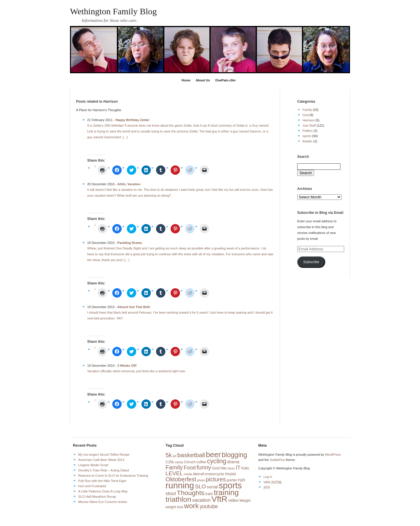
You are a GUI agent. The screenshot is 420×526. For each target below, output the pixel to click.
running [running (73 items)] (180, 485)
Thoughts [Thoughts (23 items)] (191, 493)
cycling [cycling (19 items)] (217, 461)
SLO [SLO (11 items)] (201, 486)
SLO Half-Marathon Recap (97, 497)
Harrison (309, 120)
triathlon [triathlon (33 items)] (178, 499)
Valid (273, 482)
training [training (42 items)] (226, 492)
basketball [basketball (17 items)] (191, 455)
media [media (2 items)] (188, 474)
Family (307, 110)
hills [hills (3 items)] (224, 468)
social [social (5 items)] (212, 487)
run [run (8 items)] (242, 480)
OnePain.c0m (225, 80)
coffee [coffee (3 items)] (201, 462)
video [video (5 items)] (233, 500)
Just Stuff (309, 125)
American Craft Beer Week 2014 (101, 460)
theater (307, 141)
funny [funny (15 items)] (204, 467)
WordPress (333, 455)
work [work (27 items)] (191, 506)
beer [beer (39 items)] (213, 455)
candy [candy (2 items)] (179, 462)
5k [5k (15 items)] (169, 455)
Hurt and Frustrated (92, 486)
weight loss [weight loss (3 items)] (175, 507)
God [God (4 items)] (216, 468)
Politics (308, 131)
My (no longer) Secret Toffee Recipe (104, 455)
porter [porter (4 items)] (232, 480)
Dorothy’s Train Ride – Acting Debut (104, 470)
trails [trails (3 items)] (209, 494)
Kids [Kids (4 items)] (245, 468)
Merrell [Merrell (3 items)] (198, 474)
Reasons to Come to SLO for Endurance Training (113, 476)
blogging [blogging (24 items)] (234, 455)
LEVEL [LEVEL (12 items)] (174, 473)
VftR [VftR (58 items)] (219, 499)
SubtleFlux (277, 460)
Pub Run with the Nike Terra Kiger (102, 481)
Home (186, 80)
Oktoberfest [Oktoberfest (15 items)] (181, 479)
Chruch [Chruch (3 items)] (190, 462)
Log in (268, 477)
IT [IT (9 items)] (238, 468)
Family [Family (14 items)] (174, 467)
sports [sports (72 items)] (230, 485)
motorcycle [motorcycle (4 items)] (215, 474)
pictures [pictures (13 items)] (216, 479)
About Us (203, 80)
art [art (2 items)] (174, 456)
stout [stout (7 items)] (171, 493)
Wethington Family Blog (113, 11)
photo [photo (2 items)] (201, 480)
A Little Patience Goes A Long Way (103, 491)
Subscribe (311, 262)
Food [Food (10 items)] (190, 468)
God (306, 115)
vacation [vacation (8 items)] (201, 500)
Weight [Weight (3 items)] (245, 501)
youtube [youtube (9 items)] (209, 506)
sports (307, 136)
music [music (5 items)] (231, 474)
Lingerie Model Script (93, 465)
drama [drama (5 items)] (233, 462)
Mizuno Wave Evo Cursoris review (103, 502)
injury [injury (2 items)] (231, 468)
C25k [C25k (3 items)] (170, 462)
